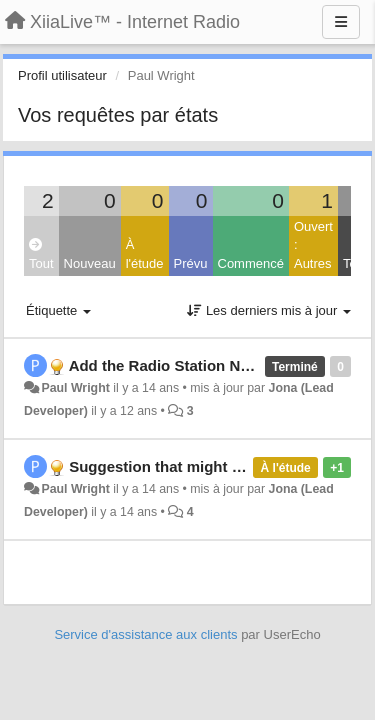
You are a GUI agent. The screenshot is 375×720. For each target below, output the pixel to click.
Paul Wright (75, 388)
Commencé (251, 263)
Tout (41, 254)
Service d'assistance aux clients (145, 634)
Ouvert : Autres (313, 245)
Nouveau (90, 263)
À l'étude (145, 254)
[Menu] (341, 22)
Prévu (191, 263)
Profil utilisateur (62, 75)
